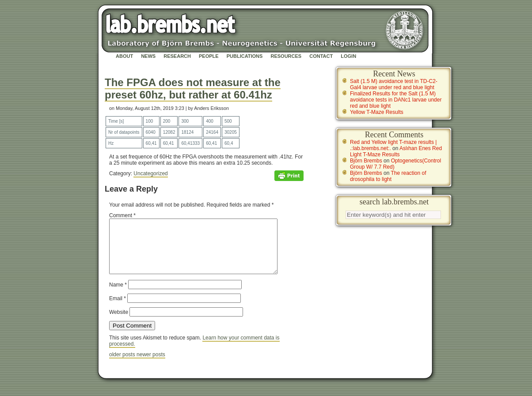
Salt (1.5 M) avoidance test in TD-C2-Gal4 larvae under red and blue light (394, 84)
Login (348, 56)
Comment (122, 215)
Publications (245, 56)
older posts (123, 365)
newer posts (151, 365)
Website (119, 323)
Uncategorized (150, 173)
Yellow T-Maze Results (377, 112)
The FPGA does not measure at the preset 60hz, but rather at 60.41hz (193, 89)
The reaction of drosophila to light (388, 176)
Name (118, 295)
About (124, 56)
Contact (321, 56)
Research (177, 56)
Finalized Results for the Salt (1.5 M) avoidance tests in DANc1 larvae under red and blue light (396, 100)
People (209, 56)
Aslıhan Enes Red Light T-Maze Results (396, 151)
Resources (286, 56)
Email (118, 309)
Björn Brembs (366, 161)
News (148, 56)
